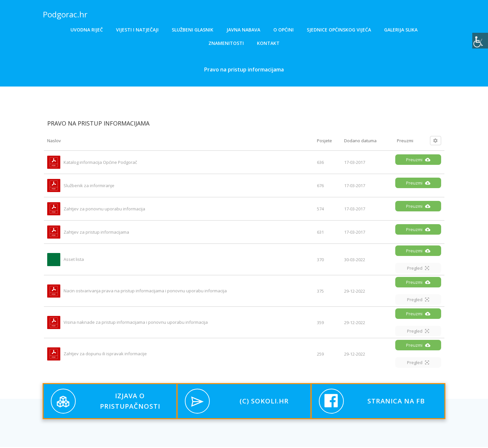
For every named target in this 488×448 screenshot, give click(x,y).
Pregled (418, 269)
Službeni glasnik (193, 30)
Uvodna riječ (87, 30)
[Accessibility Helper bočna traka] (480, 41)
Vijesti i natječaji (137, 30)
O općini (283, 30)
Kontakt (268, 43)
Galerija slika (401, 30)
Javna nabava (243, 30)
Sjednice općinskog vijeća (339, 30)
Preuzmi (418, 161)
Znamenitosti (226, 43)
